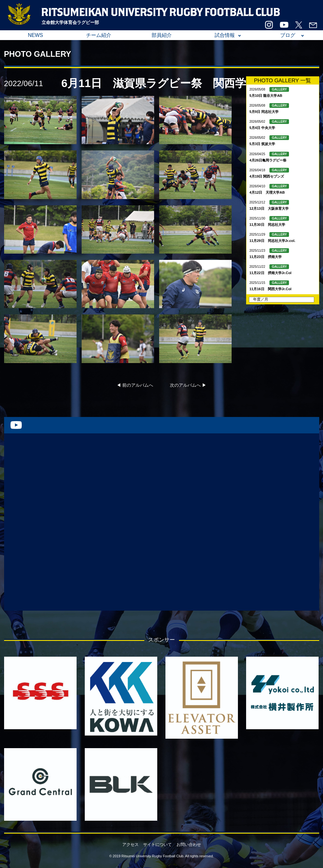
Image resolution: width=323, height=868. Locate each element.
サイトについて (157, 845)
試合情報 (225, 35)
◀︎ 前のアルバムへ (135, 385)
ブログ (288, 35)
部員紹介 (162, 35)
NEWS (36, 35)
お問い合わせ (189, 845)
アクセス (130, 845)
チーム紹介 (99, 35)
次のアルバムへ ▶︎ (188, 385)
